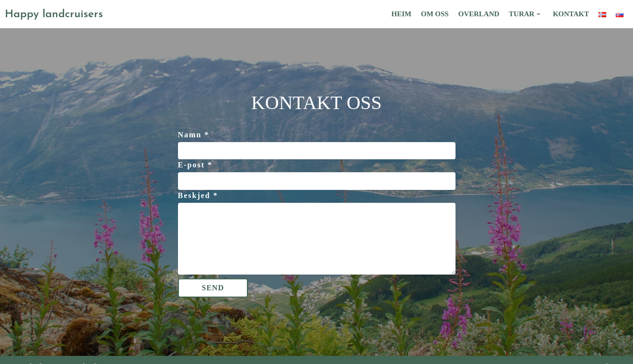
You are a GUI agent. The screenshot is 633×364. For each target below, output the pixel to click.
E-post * (195, 165)
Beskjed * (198, 195)
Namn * (194, 135)
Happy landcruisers (54, 15)
